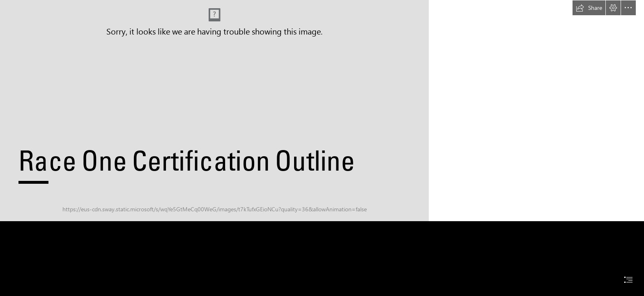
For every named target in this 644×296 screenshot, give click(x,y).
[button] (589, 8)
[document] (322, 148)
